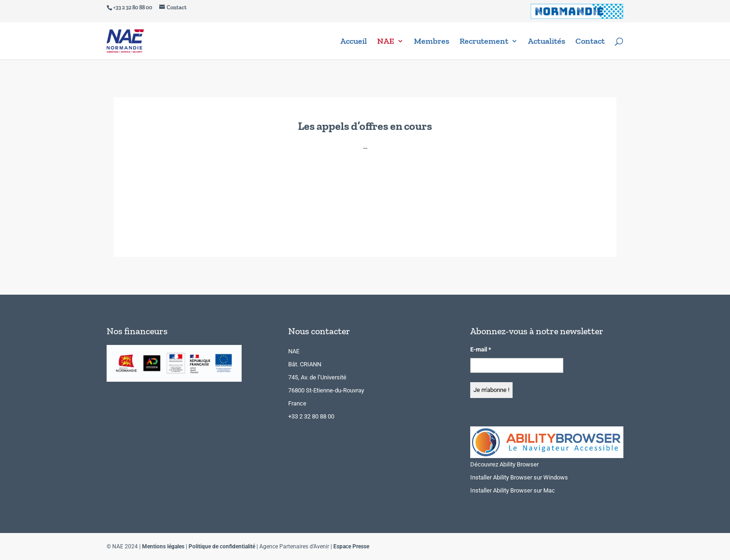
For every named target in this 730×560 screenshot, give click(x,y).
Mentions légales (163, 547)
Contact (590, 42)
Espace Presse (351, 547)
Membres (432, 42)
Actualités (547, 42)
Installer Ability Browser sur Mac (513, 490)
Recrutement (484, 42)
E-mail (481, 349)
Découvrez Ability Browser (504, 464)
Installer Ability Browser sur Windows (519, 477)
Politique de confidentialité (222, 547)
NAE (386, 42)
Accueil (354, 42)
